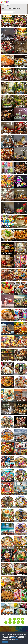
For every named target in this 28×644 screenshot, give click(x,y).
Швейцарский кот (21, 498)
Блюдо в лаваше (7, 444)
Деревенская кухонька (21, 245)
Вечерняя (7, 204)
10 (23, 622)
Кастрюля (7, 578)
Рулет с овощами (7, 311)
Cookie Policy (18, 639)
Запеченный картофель (21, 231)
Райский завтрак (7, 471)
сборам (19, 9)
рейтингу (14, 9)
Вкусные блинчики (21, 124)
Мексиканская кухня (21, 538)
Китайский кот (21, 378)
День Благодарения (21, 271)
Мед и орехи (7, 150)
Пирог (7, 57)
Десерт (21, 177)
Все (3, 5)
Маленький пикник (7, 177)
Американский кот (7, 431)
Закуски (21, 605)
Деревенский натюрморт (7, 325)
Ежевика (21, 110)
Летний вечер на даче (7, 17)
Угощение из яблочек (7, 258)
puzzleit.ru (14, 638)
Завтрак (7, 110)
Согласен (5, 642)
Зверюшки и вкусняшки (21, 445)
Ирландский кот (21, 364)
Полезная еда (21, 551)
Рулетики (7, 231)
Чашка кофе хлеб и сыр (21, 351)
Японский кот (7, 418)
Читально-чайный (21, 190)
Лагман (7, 551)
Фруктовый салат (7, 284)
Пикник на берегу (21, 391)
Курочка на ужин (7, 565)
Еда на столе (21, 565)
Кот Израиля (21, 511)
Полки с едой (21, 404)
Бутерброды (21, 57)
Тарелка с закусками (21, 17)
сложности (9, 9)
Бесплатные (7, 5)
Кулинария (21, 484)
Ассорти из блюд (7, 244)
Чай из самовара (7, 137)
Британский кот (7, 498)
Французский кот (21, 524)
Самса (7, 591)
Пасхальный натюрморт (21, 44)
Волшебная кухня (21, 578)
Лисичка (7, 605)
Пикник (7, 524)
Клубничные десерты (7, 298)
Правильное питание (21, 285)
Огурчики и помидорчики (21, 204)
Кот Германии (7, 538)
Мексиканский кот (21, 458)
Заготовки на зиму (7, 351)
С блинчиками (21, 137)
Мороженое (7, 164)
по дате (4, 9)
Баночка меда (21, 324)
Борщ (21, 217)
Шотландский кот (21, 471)
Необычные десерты (21, 418)
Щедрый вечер (21, 164)
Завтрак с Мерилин (7, 484)
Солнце (7, 511)
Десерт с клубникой (7, 43)
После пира (21, 150)
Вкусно (21, 337)
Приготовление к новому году (7, 191)
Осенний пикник (7, 271)
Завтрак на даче (21, 70)
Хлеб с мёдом (7, 391)
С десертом (7, 30)
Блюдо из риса (7, 364)
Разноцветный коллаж (21, 258)
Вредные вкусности (7, 378)
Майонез (21, 297)
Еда (21, 591)
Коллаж (7, 217)
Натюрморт (7, 124)
